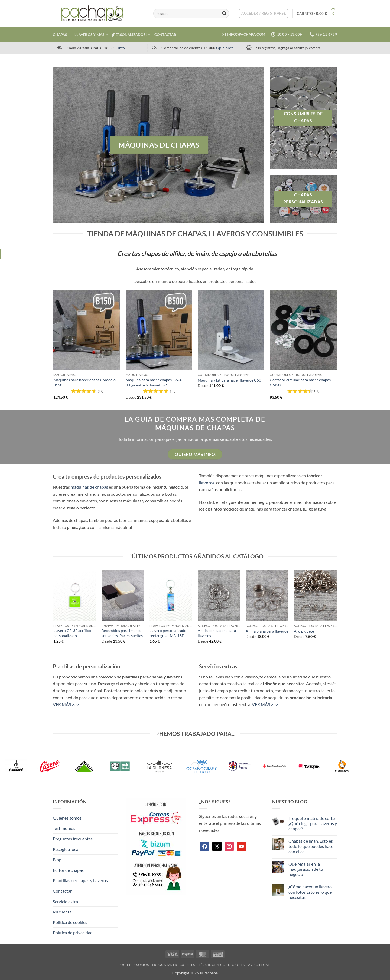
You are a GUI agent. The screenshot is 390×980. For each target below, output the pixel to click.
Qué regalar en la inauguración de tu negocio (306, 869)
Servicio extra (65, 901)
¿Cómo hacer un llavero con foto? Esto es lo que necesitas (310, 892)
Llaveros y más (91, 34)
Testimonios (64, 828)
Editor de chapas (68, 870)
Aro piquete (304, 631)
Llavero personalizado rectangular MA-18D (168, 633)
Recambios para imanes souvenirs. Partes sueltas (122, 633)
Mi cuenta (62, 912)
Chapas (62, 34)
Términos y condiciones (221, 965)
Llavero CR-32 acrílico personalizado (72, 633)
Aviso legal (259, 965)
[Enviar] (224, 14)
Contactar (165, 35)
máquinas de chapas (89, 487)
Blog (57, 860)
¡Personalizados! (131, 34)
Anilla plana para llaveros (267, 631)
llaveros (207, 483)
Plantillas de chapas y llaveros (80, 880)
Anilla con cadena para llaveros (217, 633)
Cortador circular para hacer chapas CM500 (300, 382)
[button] (264, 14)
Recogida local (66, 849)
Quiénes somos (67, 818)
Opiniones (225, 48)
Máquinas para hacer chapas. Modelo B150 (84, 382)
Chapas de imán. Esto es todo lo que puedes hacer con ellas (312, 846)
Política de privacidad (73, 933)
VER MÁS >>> (66, 704)
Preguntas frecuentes (73, 839)
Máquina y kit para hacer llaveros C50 (229, 380)
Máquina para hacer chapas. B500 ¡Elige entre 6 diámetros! (154, 382)
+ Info (120, 48)
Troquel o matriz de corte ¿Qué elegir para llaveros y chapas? (313, 823)
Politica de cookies (70, 922)
